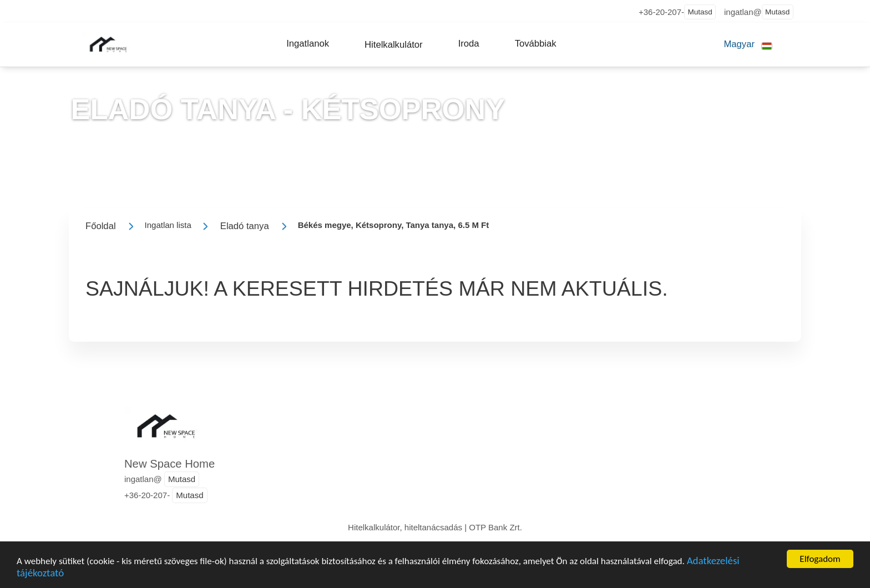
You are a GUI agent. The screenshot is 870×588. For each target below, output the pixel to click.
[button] (308, 44)
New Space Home (170, 464)
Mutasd (700, 12)
